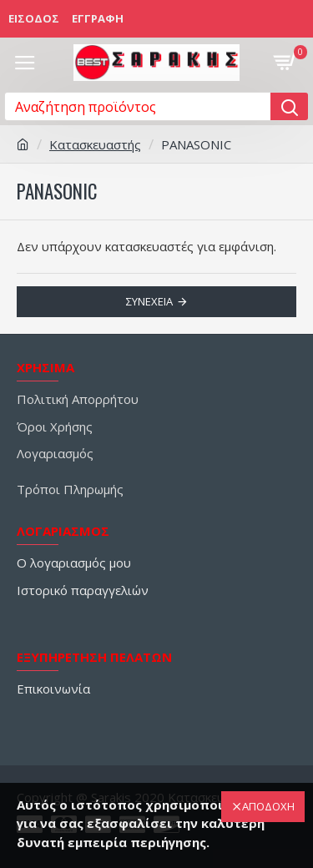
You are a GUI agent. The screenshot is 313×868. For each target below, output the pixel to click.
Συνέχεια (149, 301)
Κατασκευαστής (95, 144)
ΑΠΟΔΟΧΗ (268, 806)
